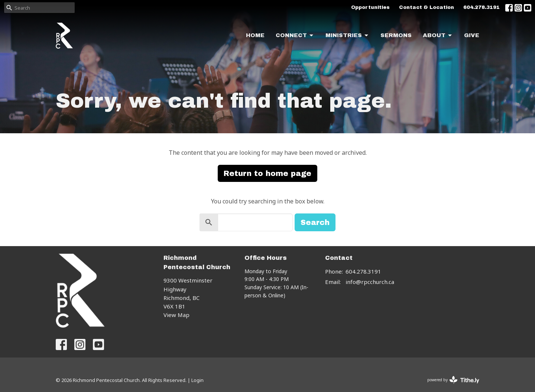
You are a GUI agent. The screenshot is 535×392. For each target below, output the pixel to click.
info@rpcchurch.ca (370, 282)
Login (197, 380)
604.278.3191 (481, 7)
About (438, 36)
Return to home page (267, 173)
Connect (295, 36)
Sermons (396, 35)
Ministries (347, 36)
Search (315, 222)
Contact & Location (427, 7)
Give (472, 35)
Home (255, 35)
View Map (176, 315)
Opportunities (370, 7)
